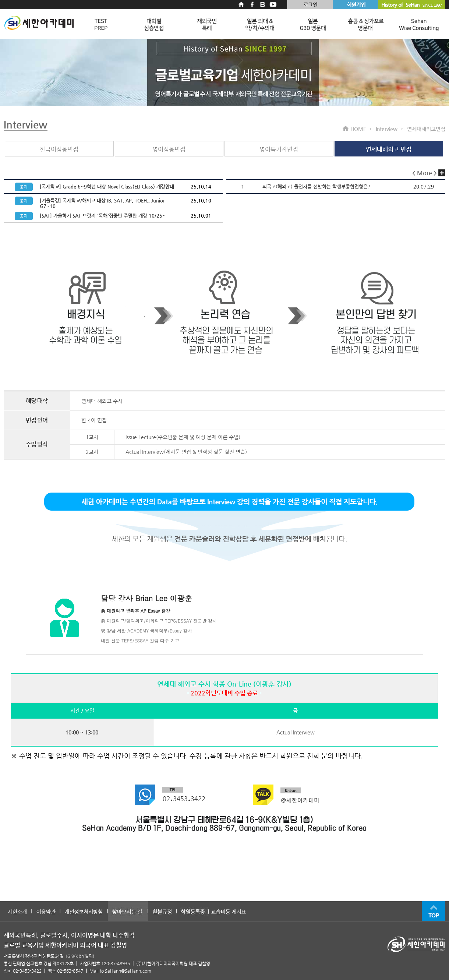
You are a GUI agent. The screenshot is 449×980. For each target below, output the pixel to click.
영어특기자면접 (279, 149)
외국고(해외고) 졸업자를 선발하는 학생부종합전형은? (316, 186)
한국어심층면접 (59, 149)
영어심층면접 (169, 149)
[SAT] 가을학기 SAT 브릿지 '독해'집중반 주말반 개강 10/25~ (103, 216)
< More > (429, 173)
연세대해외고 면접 (389, 149)
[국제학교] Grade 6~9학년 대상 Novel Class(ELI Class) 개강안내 (107, 186)
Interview (26, 124)
